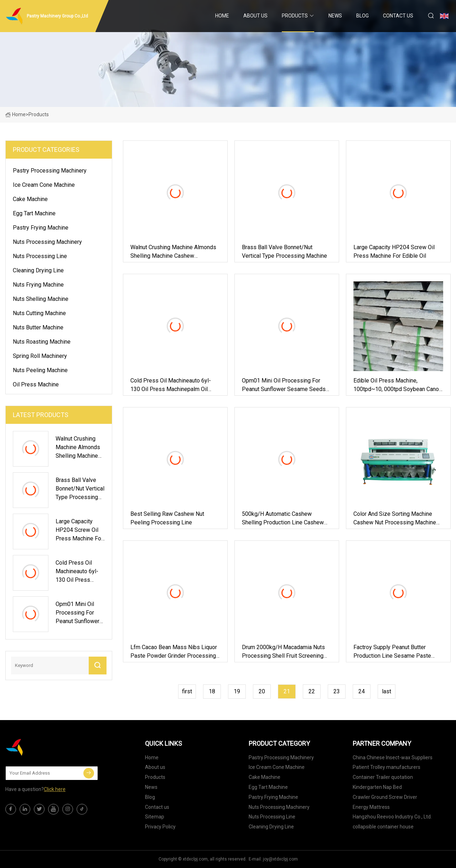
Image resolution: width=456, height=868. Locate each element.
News (335, 16)
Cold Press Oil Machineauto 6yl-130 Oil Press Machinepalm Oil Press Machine (171, 385)
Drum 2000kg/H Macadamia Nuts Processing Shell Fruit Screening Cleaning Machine (283, 652)
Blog (362, 16)
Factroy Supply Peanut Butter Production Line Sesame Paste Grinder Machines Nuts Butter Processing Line (392, 652)
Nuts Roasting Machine (42, 342)
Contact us (398, 16)
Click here (55, 789)
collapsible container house (383, 827)
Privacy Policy (160, 827)
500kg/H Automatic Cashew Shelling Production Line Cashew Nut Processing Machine (283, 519)
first (187, 691)
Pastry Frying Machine (41, 228)
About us (255, 16)
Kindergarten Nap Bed (377, 787)
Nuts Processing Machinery (47, 242)
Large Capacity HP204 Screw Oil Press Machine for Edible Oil (394, 251)
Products (295, 16)
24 (362, 691)
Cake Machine (30, 199)
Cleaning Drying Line (38, 270)
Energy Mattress (371, 807)
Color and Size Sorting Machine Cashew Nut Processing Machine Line (395, 519)
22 (312, 691)
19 (237, 691)
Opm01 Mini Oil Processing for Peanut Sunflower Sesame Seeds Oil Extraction (284, 385)
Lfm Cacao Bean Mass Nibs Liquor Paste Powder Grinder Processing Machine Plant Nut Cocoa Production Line (174, 652)
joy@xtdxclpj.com (280, 859)
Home (222, 16)
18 (212, 691)
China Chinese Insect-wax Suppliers (393, 757)
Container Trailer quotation (383, 777)
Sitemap (155, 817)
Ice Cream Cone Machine (44, 185)
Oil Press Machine (36, 384)
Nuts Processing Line (40, 256)
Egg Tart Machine (34, 213)
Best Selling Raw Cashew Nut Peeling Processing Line (167, 518)
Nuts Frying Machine (38, 285)
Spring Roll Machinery (40, 356)
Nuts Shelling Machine (41, 299)
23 (337, 691)
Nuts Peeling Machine (40, 370)
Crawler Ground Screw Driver (385, 797)
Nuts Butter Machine (38, 327)
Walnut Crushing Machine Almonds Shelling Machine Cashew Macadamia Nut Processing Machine (173, 252)
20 (262, 691)
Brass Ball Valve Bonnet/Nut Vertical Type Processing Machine (284, 251)
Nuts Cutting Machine (39, 313)
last (387, 691)
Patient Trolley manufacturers (387, 767)
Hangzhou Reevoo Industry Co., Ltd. (392, 817)
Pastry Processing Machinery (50, 171)
